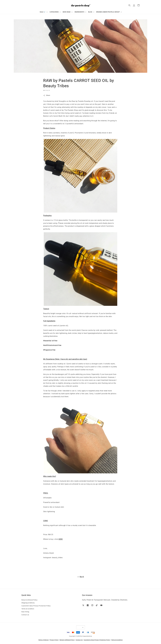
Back (80, 577)
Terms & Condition (28, 609)
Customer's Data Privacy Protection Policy (36, 606)
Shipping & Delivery (28, 603)
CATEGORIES (54, 12)
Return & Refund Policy (29, 600)
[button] (129, 5)
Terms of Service (43, 640)
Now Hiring (25, 612)
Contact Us (79, 640)
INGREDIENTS (79, 12)
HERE (61, 539)
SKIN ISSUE (67, 12)
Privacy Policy (54, 640)
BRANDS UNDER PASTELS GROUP (108, 12)
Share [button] (47, 95)
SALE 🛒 (43, 12)
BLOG (90, 12)
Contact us (25, 615)
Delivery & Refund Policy (67, 640)
